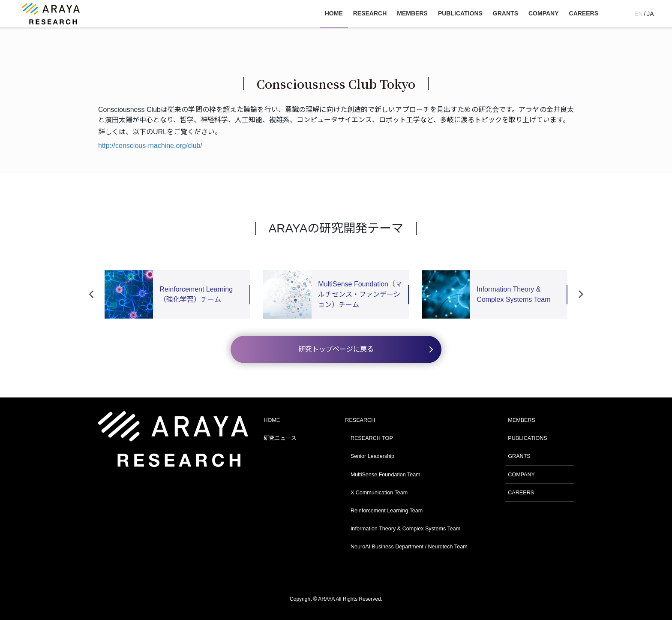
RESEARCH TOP (372, 438)
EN (638, 14)
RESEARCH (360, 420)
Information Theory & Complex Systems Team (405, 529)
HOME (272, 420)
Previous (92, 295)
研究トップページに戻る (336, 349)
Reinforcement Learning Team (387, 511)
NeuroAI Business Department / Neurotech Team (409, 547)
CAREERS (521, 493)
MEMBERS (522, 420)
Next (580, 295)
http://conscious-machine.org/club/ (150, 146)
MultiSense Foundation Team (385, 475)
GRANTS (519, 456)
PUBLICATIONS (527, 438)
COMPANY (521, 475)
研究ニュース (280, 438)
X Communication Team (379, 493)
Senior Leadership (372, 456)
